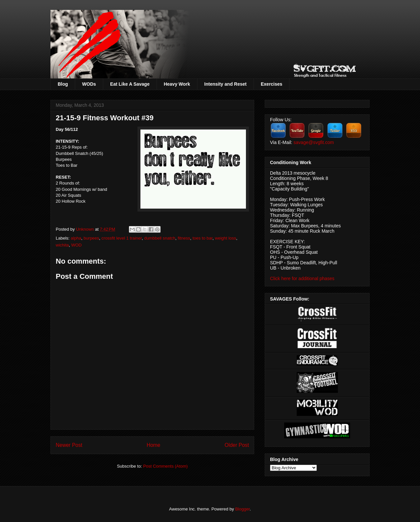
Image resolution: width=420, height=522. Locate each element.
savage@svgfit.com (314, 142)
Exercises (271, 84)
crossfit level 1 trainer (122, 238)
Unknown (85, 229)
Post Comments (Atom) (165, 466)
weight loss (225, 238)
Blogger (242, 509)
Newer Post (69, 445)
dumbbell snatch (160, 238)
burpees (91, 238)
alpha (76, 238)
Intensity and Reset (225, 84)
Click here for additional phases (302, 278)
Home (154, 445)
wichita (62, 245)
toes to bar (203, 238)
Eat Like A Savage (130, 84)
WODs (89, 84)
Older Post (237, 445)
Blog (63, 84)
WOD (76, 245)
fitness (184, 238)
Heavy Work (177, 84)
